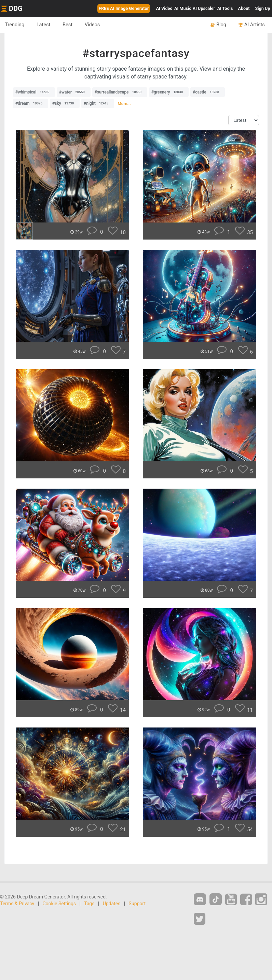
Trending (15, 25)
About (244, 8)
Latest (44, 25)
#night (98, 103)
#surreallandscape (120, 92)
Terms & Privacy (17, 904)
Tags (89, 904)
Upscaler (204, 8)
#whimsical (34, 92)
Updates (112, 904)
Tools (225, 8)
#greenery (169, 92)
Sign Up (263, 8)
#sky (65, 103)
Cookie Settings (59, 904)
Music (183, 8)
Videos (94, 25)
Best (69, 25)
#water (74, 92)
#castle (208, 92)
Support (137, 904)
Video (164, 8)
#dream (31, 103)
